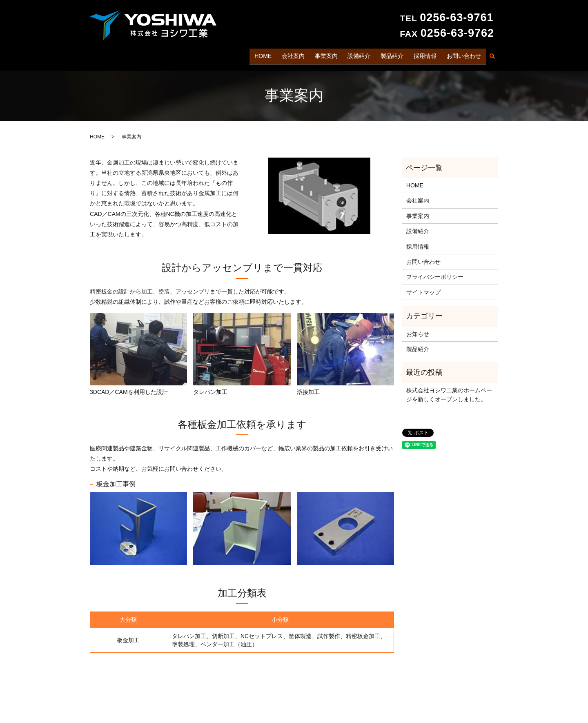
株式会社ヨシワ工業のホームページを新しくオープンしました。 (449, 392)
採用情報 (426, 54)
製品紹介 (394, 54)
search (492, 55)
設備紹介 (363, 54)
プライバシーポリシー (435, 274)
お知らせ (418, 331)
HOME (269, 54)
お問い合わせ (464, 54)
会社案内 (298, 54)
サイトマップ (423, 289)
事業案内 (330, 54)
